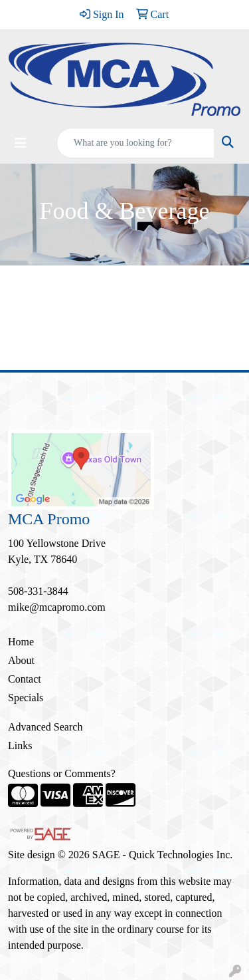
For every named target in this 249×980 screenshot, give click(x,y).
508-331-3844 (38, 591)
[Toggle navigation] (21, 143)
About (21, 660)
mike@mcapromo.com (57, 607)
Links (20, 745)
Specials (26, 698)
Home (21, 642)
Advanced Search (45, 727)
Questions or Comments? (62, 773)
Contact (25, 679)
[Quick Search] (135, 143)
